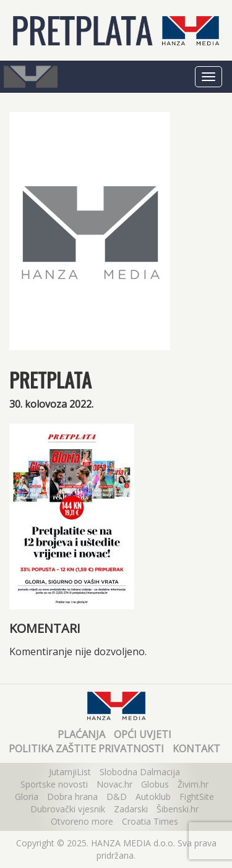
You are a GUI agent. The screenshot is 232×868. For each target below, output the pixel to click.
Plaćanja (81, 734)
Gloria (27, 797)
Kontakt (196, 749)
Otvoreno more (82, 821)
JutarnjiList (70, 772)
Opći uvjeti (143, 734)
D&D (117, 797)
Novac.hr (114, 784)
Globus (155, 784)
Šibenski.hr (178, 809)
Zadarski (131, 809)
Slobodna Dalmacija (140, 772)
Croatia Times (150, 821)
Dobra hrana (72, 797)
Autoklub (153, 797)
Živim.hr (193, 784)
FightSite (197, 797)
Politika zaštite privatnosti (86, 749)
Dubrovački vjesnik (68, 809)
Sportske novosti (54, 784)
